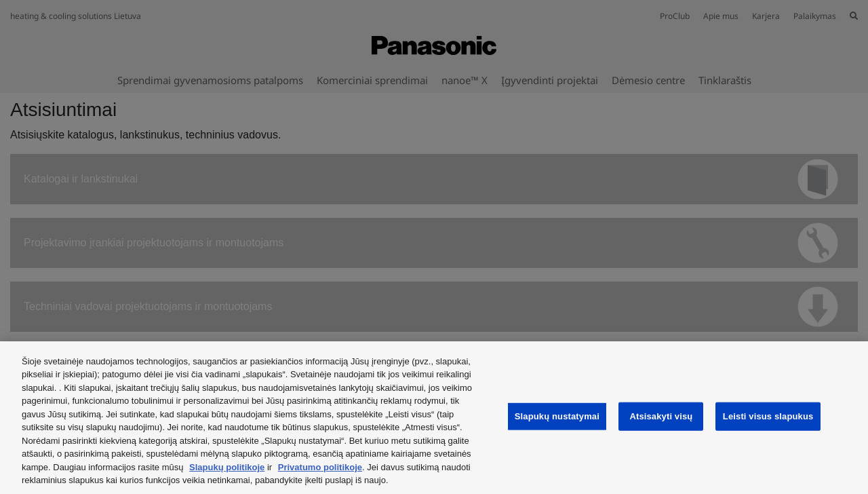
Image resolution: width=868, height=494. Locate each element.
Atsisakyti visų (661, 416)
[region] (434, 418)
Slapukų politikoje (227, 467)
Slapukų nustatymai (557, 416)
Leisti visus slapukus (768, 416)
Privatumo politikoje (320, 467)
